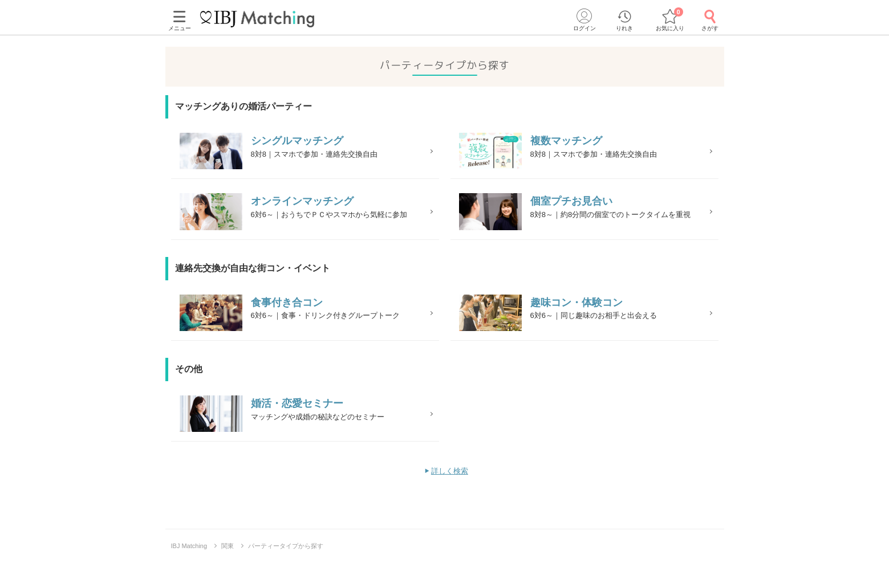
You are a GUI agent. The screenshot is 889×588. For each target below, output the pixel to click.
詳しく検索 (450, 495)
